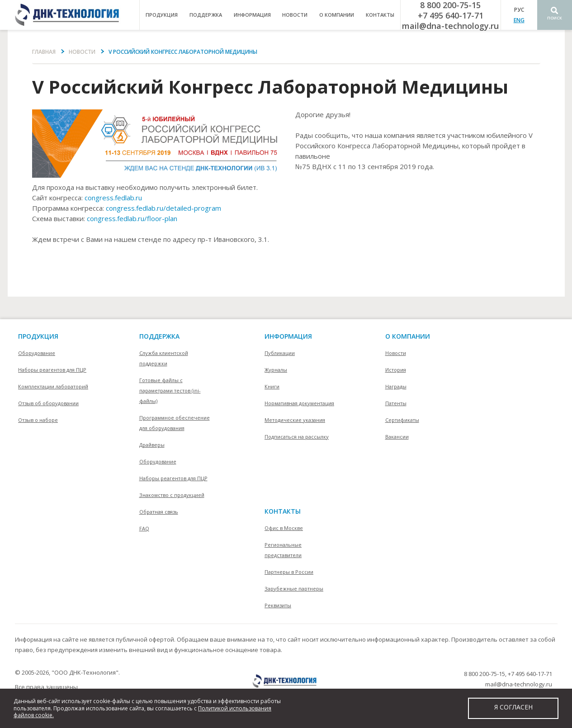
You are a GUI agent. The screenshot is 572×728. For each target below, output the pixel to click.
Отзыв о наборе (38, 420)
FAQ (144, 528)
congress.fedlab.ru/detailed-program (163, 208)
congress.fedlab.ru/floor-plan (132, 218)
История (396, 370)
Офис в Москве (284, 528)
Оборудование (37, 353)
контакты (380, 15)
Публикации (280, 353)
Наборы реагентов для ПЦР (52, 370)
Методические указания (295, 420)
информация (252, 15)
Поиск (555, 18)
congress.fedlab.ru (113, 198)
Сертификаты (402, 420)
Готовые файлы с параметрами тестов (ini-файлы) (170, 390)
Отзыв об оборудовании (48, 403)
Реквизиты (278, 605)
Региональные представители (283, 550)
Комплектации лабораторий (53, 386)
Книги (272, 386)
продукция (162, 15)
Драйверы (152, 445)
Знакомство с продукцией (172, 495)
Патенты (396, 403)
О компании (408, 336)
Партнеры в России (289, 572)
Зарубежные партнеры (294, 589)
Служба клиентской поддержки (164, 358)
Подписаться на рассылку (297, 437)
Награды (396, 386)
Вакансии (397, 437)
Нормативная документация (299, 403)
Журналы (276, 370)
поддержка (206, 15)
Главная (44, 52)
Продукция (38, 336)
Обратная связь (159, 512)
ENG (519, 20)
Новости (295, 15)
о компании (337, 15)
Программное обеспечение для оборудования (175, 423)
